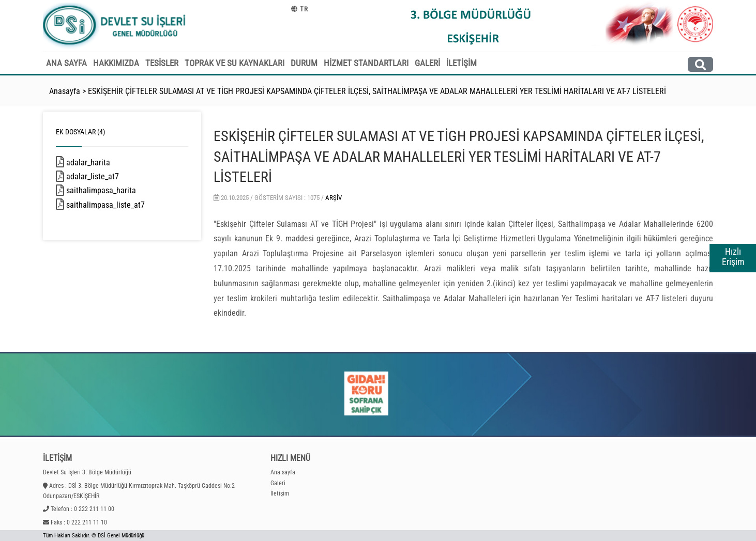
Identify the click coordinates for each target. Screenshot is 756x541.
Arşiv (334, 198)
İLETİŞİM (462, 63)
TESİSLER (162, 63)
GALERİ (427, 63)
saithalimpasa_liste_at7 (120, 205)
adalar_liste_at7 (106, 176)
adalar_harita (102, 163)
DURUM (304, 63)
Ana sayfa (283, 472)
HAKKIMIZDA (116, 63)
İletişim (280, 493)
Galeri (278, 483)
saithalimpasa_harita (115, 190)
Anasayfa (65, 91)
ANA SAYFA (66, 63)
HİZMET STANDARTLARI (366, 63)
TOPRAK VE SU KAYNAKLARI (235, 63)
